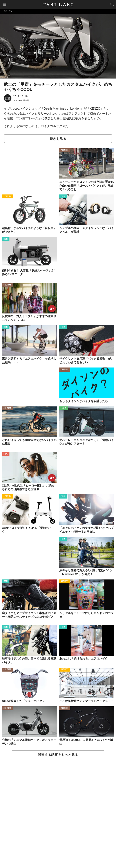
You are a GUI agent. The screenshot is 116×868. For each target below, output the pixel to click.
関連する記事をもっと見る (58, 755)
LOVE (6, 454)
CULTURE (65, 151)
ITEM (63, 197)
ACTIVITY (7, 197)
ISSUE (63, 409)
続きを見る (58, 139)
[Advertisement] (58, 814)
